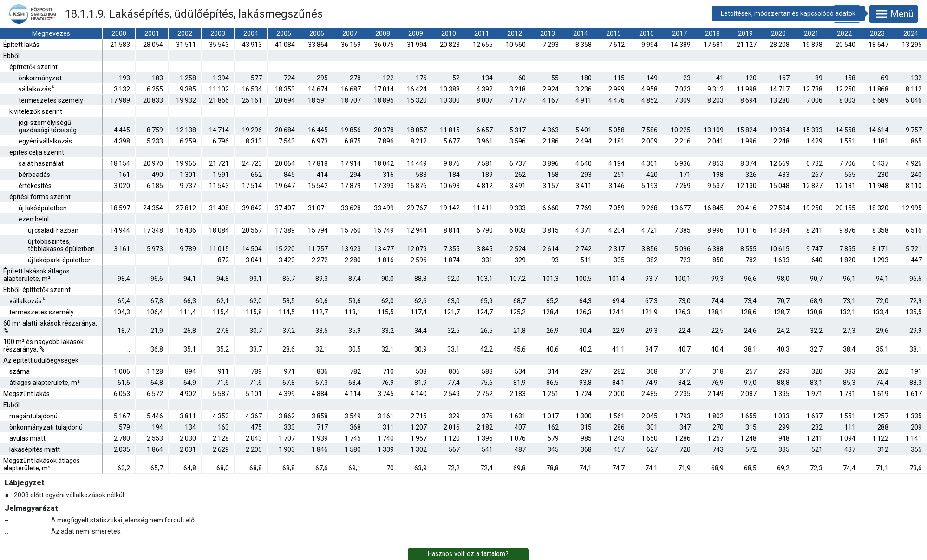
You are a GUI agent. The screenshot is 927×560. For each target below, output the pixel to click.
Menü (894, 14)
